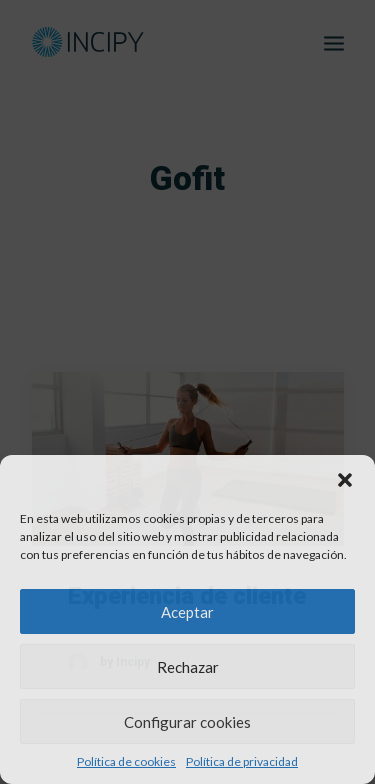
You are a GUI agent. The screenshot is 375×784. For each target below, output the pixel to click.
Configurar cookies (187, 722)
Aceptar (187, 612)
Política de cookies (126, 761)
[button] (345, 480)
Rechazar (188, 667)
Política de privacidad (242, 761)
